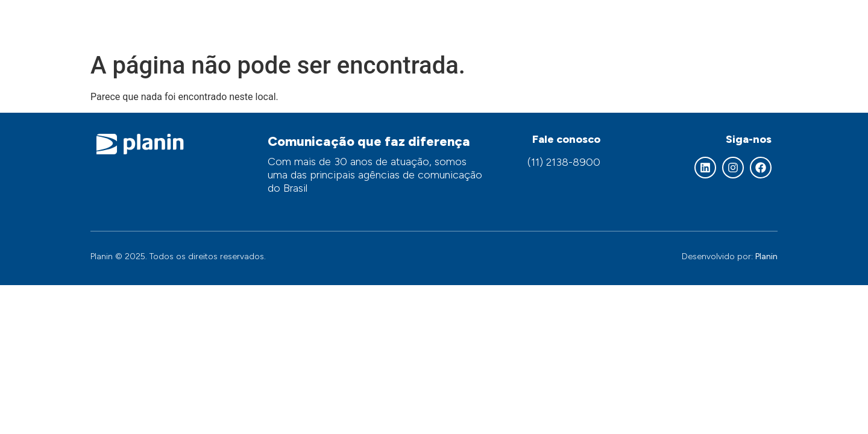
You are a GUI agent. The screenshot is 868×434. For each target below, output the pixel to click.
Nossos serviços (498, 23)
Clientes (684, 23)
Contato (746, 23)
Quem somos (401, 23)
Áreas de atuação (600, 23)
